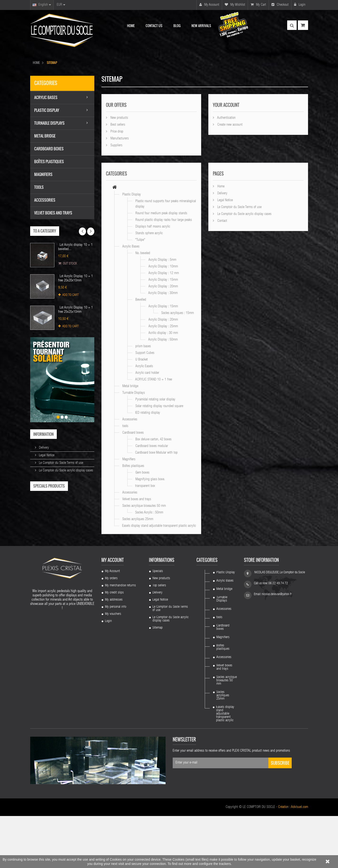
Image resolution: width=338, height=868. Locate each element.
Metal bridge (130, 386)
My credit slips (114, 645)
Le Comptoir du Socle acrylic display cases (66, 471)
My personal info (116, 659)
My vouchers (113, 666)
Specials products (49, 486)
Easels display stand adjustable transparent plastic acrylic (159, 526)
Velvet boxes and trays (137, 499)
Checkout (280, 5)
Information (43, 434)
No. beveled (143, 253)
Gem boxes (142, 473)
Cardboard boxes (133, 433)
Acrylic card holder (147, 373)
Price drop (116, 132)
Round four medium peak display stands (161, 213)
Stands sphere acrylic (149, 233)
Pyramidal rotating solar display (155, 400)
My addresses (114, 652)
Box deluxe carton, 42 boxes (153, 439)
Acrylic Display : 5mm (162, 260)
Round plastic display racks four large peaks (164, 220)
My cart (258, 5)
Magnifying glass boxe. (150, 479)
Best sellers (117, 125)
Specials (158, 623)
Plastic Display (132, 195)
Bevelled (141, 300)
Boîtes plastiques (133, 466)
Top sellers (159, 638)
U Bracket (142, 360)
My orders (111, 631)
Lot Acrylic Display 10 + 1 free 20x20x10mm (76, 278)
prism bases (143, 346)
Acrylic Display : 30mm (163, 293)
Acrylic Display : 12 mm (164, 273)
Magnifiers (129, 459)
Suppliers (116, 145)
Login (300, 5)
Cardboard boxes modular (152, 446)
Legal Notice (46, 455)
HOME (36, 62)
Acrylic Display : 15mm (163, 280)
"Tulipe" (140, 240)
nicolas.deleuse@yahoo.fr (277, 646)
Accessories (130, 420)
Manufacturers (119, 139)
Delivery (43, 448)
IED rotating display (148, 413)
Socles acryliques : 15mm (178, 313)
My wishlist (235, 5)
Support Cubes (145, 353)
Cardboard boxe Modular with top (156, 453)
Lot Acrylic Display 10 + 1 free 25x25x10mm (76, 310)
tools (125, 426)
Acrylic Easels (144, 366)
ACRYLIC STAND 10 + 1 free (154, 380)
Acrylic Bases (131, 247)
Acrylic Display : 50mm (163, 340)
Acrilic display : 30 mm (163, 333)
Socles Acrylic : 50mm (149, 513)
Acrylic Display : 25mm (163, 326)
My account (209, 5)
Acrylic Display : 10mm (163, 267)
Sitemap (158, 680)
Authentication (226, 118)
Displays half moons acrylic (153, 227)
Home (220, 187)
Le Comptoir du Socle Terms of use (61, 463)
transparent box (145, 486)
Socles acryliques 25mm (138, 519)
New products (119, 118)
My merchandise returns (120, 638)
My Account (112, 623)
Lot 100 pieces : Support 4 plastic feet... (62, 569)
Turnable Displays (134, 393)
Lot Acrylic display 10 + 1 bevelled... (75, 247)
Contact (222, 221)
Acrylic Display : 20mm (163, 287)
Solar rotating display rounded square (159, 406)
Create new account (229, 125)
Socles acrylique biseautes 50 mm (144, 506)
